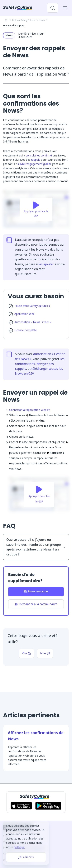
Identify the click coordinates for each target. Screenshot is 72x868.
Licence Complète (26, 330)
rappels (36, 160)
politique (19, 847)
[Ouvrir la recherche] (53, 8)
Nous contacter (36, 591)
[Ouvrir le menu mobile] (65, 8)
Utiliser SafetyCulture (24, 20)
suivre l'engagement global (34, 164)
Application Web (24, 314)
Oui (26, 653)
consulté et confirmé (39, 155)
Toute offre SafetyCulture (32, 306)
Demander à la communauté (36, 604)
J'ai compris (26, 857)
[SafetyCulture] (18, 8)
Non (45, 653)
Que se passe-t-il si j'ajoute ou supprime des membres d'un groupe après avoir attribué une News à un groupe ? (36, 547)
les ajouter (46, 264)
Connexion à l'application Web (29, 410)
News (42, 20)
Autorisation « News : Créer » (33, 322)
